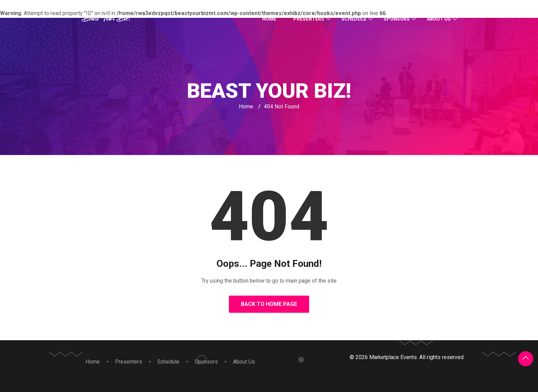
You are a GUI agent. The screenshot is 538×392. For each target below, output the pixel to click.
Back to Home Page (269, 304)
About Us (439, 19)
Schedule (354, 19)
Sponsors (397, 19)
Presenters (309, 19)
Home (269, 19)
